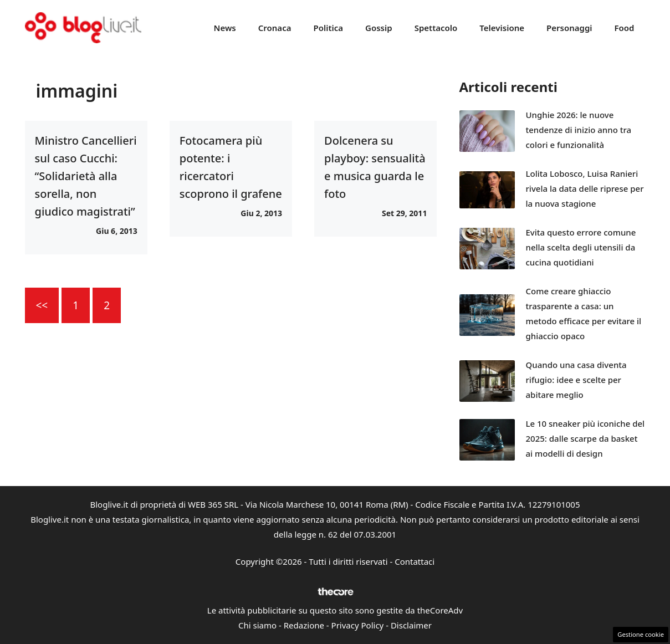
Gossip (379, 28)
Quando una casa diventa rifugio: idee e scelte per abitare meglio (576, 380)
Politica (328, 28)
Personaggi (569, 28)
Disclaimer (411, 625)
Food (625, 28)
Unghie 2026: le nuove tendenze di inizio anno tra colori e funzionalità (579, 130)
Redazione (304, 625)
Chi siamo (257, 625)
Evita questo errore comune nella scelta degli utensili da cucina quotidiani (581, 247)
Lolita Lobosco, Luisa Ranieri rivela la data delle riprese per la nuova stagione (585, 188)
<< (42, 305)
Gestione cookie (641, 634)
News (225, 28)
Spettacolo (436, 28)
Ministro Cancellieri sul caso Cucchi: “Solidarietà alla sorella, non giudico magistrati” (86, 176)
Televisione (502, 28)
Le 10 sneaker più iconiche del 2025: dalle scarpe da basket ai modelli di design (585, 438)
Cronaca (275, 28)
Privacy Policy (358, 625)
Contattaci (415, 561)
